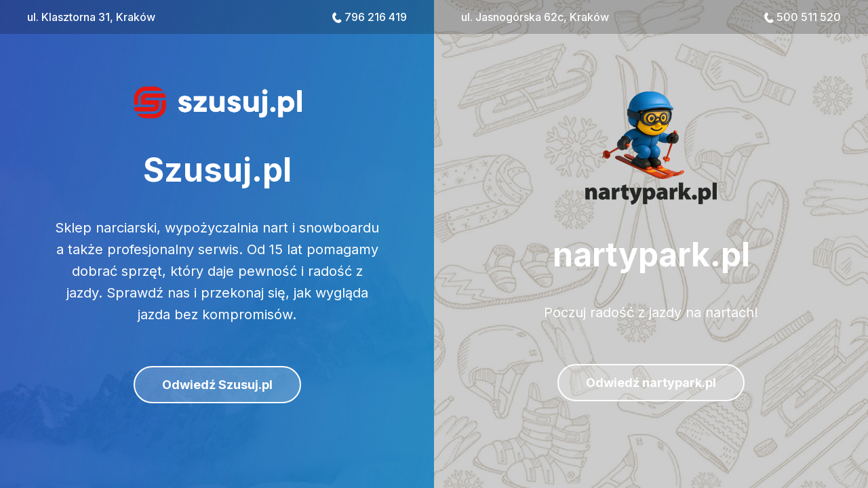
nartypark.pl (651, 255)
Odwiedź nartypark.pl (651, 383)
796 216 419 (376, 17)
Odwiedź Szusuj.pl (217, 385)
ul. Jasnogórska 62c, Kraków (535, 17)
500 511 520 (809, 17)
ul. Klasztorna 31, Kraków (91, 17)
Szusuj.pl (217, 170)
